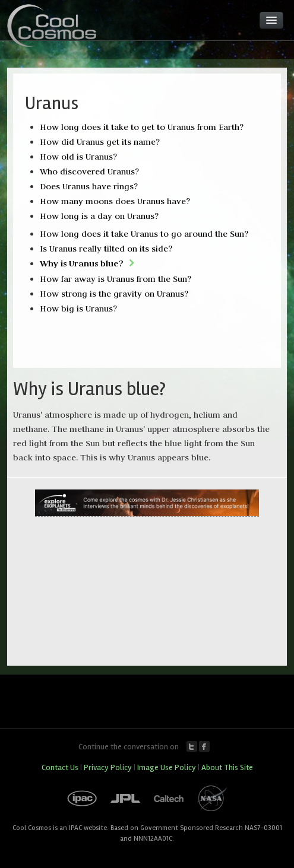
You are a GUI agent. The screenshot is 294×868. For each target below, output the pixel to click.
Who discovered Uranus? (89, 171)
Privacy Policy (108, 767)
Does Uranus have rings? (89, 186)
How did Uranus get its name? (100, 142)
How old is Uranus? (78, 157)
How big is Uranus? (78, 309)
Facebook (204, 746)
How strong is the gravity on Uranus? (114, 294)
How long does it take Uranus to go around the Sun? (144, 234)
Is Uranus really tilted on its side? (106, 249)
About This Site (227, 767)
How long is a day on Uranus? (99, 216)
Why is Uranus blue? (82, 263)
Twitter (192, 746)
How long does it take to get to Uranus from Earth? (142, 127)
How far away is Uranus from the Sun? (116, 279)
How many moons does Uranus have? (115, 201)
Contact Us (60, 767)
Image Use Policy (167, 767)
